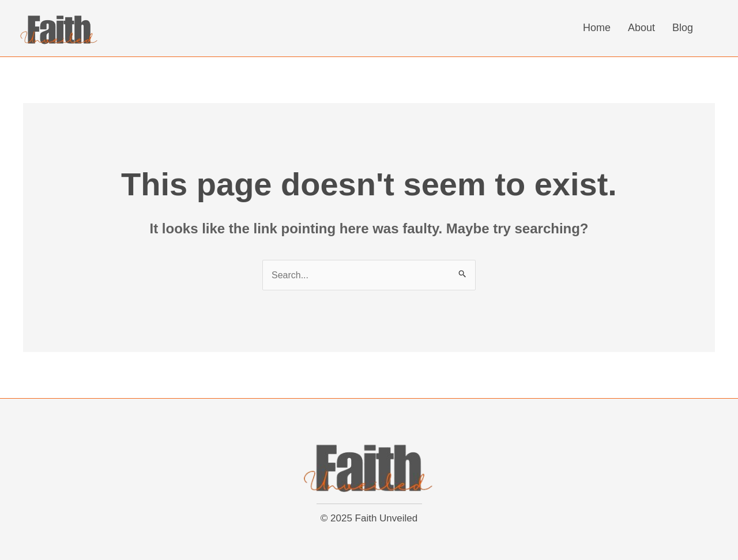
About (641, 28)
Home (597, 28)
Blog (683, 28)
